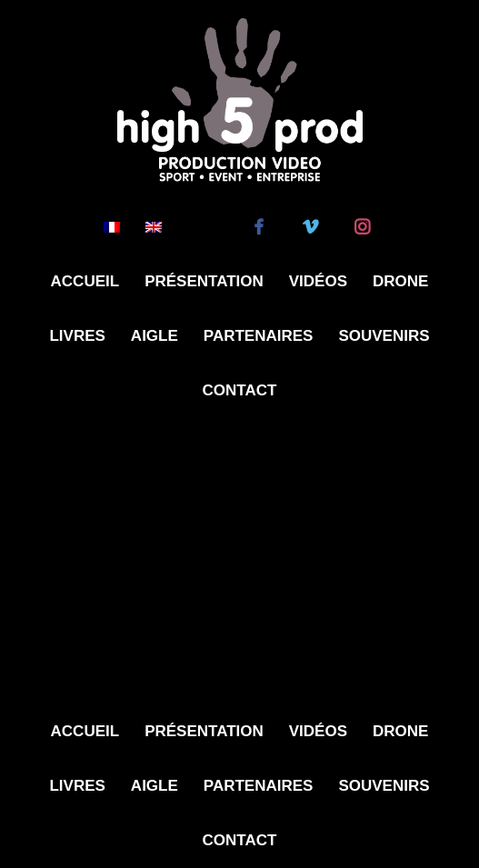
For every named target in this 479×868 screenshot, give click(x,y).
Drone (400, 281)
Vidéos (318, 281)
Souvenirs (384, 336)
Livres (77, 336)
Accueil (85, 281)
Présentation (204, 281)
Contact (240, 390)
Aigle (155, 336)
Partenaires (259, 336)
